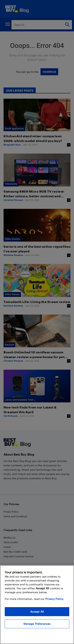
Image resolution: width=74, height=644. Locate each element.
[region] (37, 605)
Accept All (37, 612)
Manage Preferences (37, 624)
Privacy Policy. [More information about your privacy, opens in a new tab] (55, 599)
